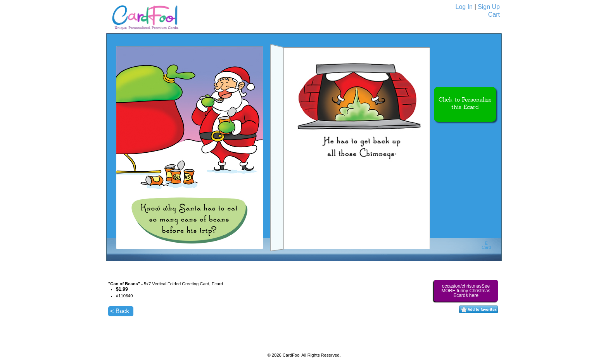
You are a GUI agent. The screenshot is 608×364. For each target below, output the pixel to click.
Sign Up (489, 7)
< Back (120, 311)
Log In (464, 7)
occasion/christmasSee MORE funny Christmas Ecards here (466, 291)
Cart (494, 15)
